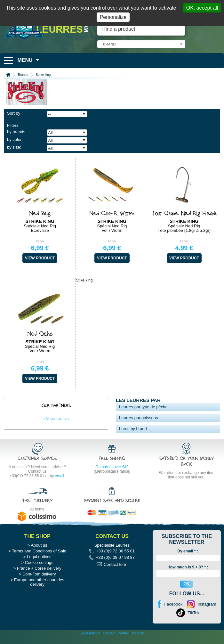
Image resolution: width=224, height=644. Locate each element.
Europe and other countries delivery (39, 582)
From (40, 241)
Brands (23, 75)
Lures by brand (133, 429)
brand (109, 44)
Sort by (14, 113)
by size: (14, 147)
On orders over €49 (112, 467)
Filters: (13, 125)
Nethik (124, 633)
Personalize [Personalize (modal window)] (113, 17)
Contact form (116, 564)
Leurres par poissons (138, 418)
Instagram (207, 604)
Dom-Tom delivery (39, 574)
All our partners (57, 419)
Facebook (173, 604)
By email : (188, 551)
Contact (109, 633)
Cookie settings (39, 562)
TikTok (193, 613)
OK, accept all (202, 8)
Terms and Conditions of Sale (39, 551)
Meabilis (138, 633)
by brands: (17, 132)
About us (39, 545)
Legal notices (39, 557)
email (60, 476)
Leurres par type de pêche (143, 407)
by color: (15, 139)
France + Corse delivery (39, 568)
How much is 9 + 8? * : (188, 567)
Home (8, 75)
